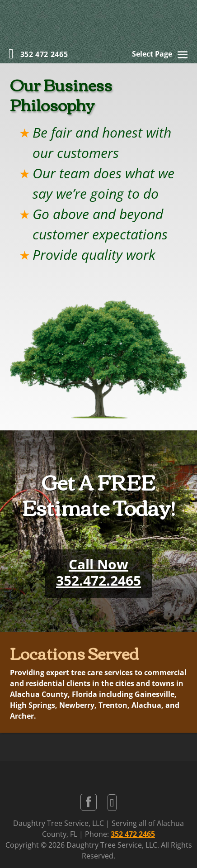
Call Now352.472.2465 (98, 572)
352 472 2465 (133, 834)
